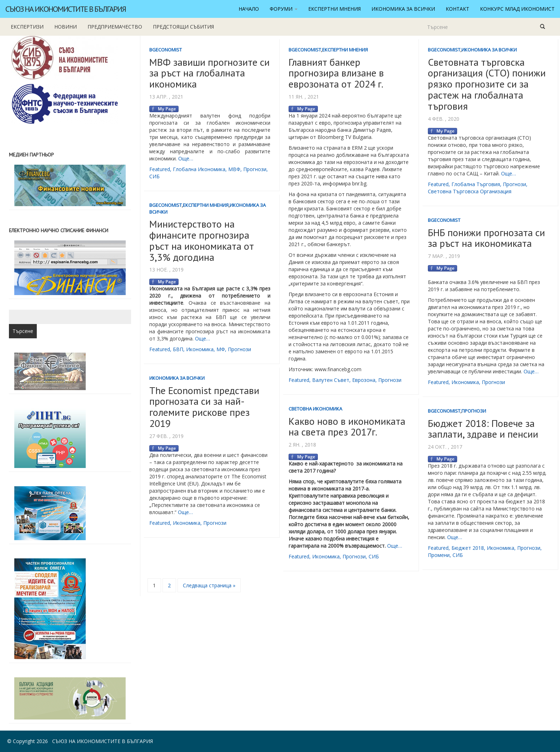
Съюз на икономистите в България (66, 9)
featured (160, 169)
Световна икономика (315, 409)
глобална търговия (476, 184)
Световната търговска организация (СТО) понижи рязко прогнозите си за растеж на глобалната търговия (487, 84)
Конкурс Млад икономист (517, 9)
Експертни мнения (334, 9)
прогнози (255, 169)
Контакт (457, 9)
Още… (186, 158)
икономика (200, 349)
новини (66, 27)
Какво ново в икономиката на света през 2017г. (347, 427)
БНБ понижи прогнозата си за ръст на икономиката (486, 238)
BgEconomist (166, 50)
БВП (178, 349)
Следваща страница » (209, 585)
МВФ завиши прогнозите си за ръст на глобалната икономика (209, 73)
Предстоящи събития (183, 27)
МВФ (234, 169)
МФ (221, 349)
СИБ (154, 176)
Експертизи (27, 27)
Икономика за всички (403, 9)
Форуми (284, 9)
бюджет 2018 (468, 548)
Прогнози (474, 411)
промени (439, 555)
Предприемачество (115, 27)
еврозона (364, 380)
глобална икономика (199, 169)
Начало (249, 9)
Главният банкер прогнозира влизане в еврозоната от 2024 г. (336, 73)
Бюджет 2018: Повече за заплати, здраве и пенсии (483, 429)
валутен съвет (331, 380)
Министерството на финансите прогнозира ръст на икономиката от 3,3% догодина (202, 240)
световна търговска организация (470, 191)
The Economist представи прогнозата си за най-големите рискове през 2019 (204, 407)
